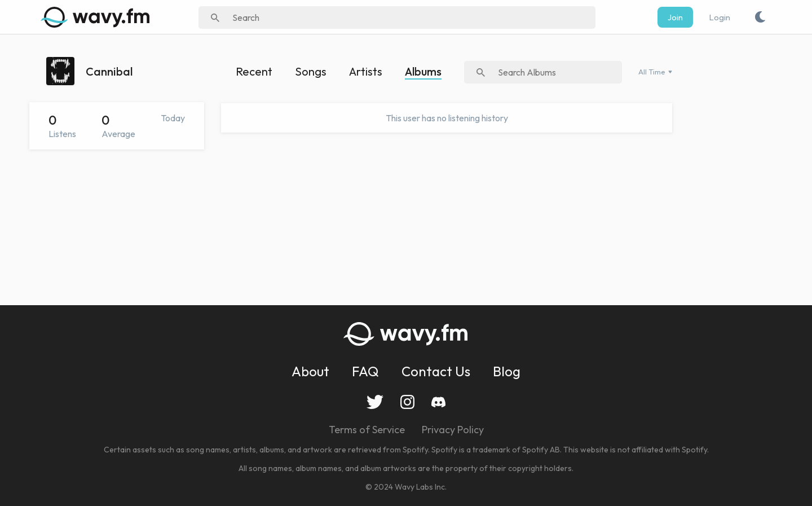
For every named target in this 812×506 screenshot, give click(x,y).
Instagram (407, 402)
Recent (254, 71)
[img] (97, 17)
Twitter (375, 402)
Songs (311, 71)
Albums (423, 71)
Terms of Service (367, 430)
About (310, 371)
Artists (366, 71)
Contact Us (436, 371)
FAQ (365, 371)
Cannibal (109, 71)
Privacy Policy (453, 430)
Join (675, 17)
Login (720, 17)
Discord (438, 402)
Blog (507, 371)
